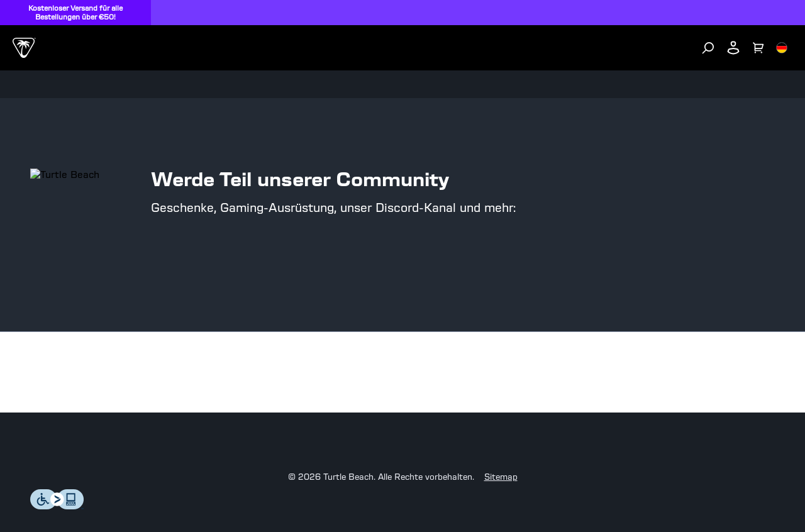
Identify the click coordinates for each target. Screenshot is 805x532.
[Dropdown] (18, 32)
